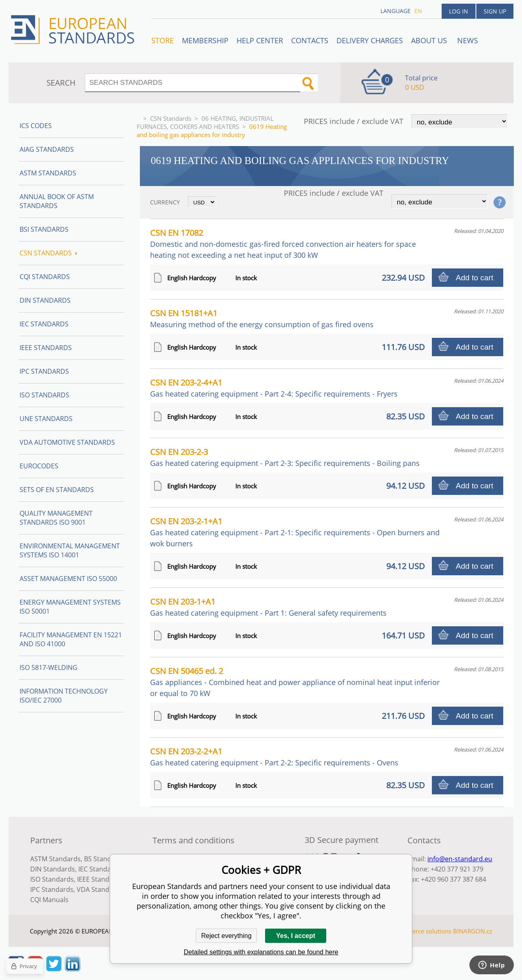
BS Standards (105, 859)
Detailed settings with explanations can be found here (261, 952)
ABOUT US (430, 40)
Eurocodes (39, 466)
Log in (459, 11)
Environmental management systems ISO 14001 (70, 550)
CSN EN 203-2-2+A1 (274, 757)
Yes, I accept (296, 936)
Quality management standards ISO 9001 (56, 518)
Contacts (310, 40)
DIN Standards (45, 300)
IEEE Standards (46, 348)
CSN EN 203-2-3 (285, 457)
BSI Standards (44, 229)
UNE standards (46, 419)
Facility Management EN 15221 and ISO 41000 (71, 639)
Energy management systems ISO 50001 (70, 607)
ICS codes (36, 126)
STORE (163, 40)
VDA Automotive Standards (67, 442)
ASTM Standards (48, 173)
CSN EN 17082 (283, 244)
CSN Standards (171, 118)
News (468, 40)
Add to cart (475, 278)
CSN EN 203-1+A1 (268, 607)
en (418, 11)
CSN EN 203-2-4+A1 (274, 388)
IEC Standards (44, 324)
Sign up (495, 11)
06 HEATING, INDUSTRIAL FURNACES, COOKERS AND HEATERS (205, 122)
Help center (260, 40)
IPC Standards (44, 371)
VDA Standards (100, 889)
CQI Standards (45, 277)
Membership (205, 40)
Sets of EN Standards (57, 490)
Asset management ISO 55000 (68, 579)
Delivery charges (370, 40)
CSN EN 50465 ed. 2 (295, 682)
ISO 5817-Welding (49, 667)
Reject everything (226, 936)
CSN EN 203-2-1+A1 (295, 532)
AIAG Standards (47, 149)
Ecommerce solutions (421, 931)
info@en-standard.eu (460, 859)
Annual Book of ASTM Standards (57, 201)
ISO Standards (44, 395)
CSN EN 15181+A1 (262, 318)
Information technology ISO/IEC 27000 (64, 696)
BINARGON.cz (473, 931)
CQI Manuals (49, 900)
